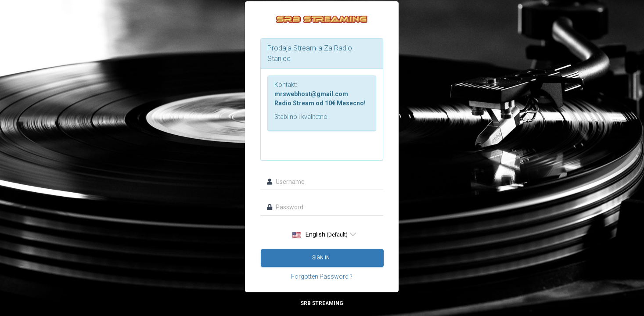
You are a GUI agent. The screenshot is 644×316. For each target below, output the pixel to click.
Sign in (322, 258)
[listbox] (322, 234)
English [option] (320, 235)
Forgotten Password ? (322, 276)
